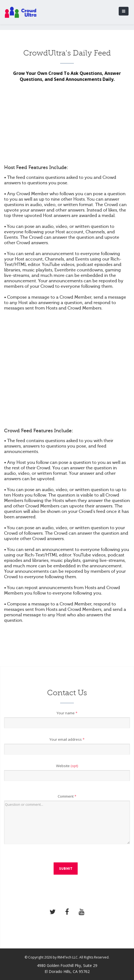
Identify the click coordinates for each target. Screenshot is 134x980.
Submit (66, 869)
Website (67, 766)
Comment (67, 796)
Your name (67, 713)
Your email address (67, 739)
